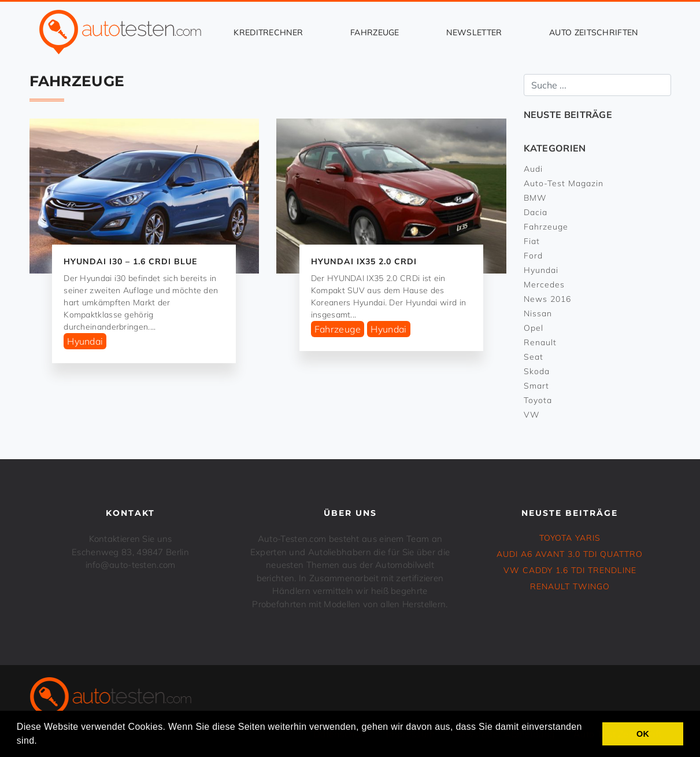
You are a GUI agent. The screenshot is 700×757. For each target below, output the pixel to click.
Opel (534, 328)
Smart (536, 386)
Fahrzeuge (375, 32)
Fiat (532, 241)
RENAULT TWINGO (570, 586)
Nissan (538, 313)
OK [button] (643, 734)
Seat (534, 357)
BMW (535, 198)
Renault (540, 342)
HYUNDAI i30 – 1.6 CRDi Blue (130, 261)
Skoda (537, 371)
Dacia (536, 212)
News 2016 (547, 299)
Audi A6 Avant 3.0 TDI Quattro (570, 554)
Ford (533, 256)
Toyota (538, 400)
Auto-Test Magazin (564, 183)
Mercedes (544, 285)
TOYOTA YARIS (570, 538)
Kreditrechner (268, 32)
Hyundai (85, 341)
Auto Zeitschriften (593, 32)
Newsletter (474, 32)
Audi (533, 169)
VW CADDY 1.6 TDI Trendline (570, 570)
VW (532, 415)
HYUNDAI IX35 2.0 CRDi (364, 261)
